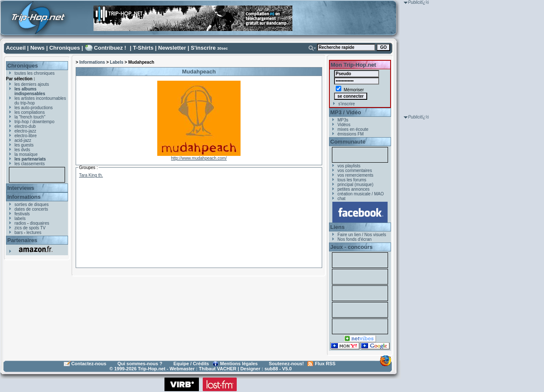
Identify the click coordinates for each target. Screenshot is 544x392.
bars (18, 233)
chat (341, 199)
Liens (337, 227)
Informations (24, 197)
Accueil (16, 48)
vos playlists (349, 166)
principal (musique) (355, 185)
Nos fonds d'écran (354, 239)
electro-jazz (25, 131)
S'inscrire (203, 48)
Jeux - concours (351, 247)
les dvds (22, 150)
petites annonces (354, 189)
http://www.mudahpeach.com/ (199, 158)
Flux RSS (325, 364)
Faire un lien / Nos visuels (362, 235)
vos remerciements (355, 175)
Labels (117, 62)
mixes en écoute (353, 129)
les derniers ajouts (32, 84)
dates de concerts (31, 209)
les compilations (30, 112)
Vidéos (344, 125)
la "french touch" (30, 117)
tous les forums (352, 180)
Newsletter (172, 48)
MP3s (343, 120)
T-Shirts (143, 48)
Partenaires (22, 240)
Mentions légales (239, 364)
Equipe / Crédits (191, 364)
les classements (30, 164)
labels (20, 219)
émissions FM (351, 134)
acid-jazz (23, 140)
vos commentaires (355, 171)
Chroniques (65, 48)
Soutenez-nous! (287, 364)
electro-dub (25, 126)
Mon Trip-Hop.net (353, 65)
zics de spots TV (30, 228)
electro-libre (25, 136)
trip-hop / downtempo (34, 122)
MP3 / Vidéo (346, 112)
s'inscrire (347, 104)
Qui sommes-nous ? (140, 364)
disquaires (40, 223)
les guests (24, 145)
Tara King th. (91, 175)
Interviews (21, 188)
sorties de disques (32, 204)
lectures (34, 233)
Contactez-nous (89, 364)
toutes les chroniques (35, 73)
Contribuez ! (110, 48)
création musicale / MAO (361, 194)
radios (20, 223)
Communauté (348, 142)
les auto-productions (34, 108)
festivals (22, 214)
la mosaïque (26, 154)
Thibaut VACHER (218, 369)
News (37, 48)
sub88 (271, 369)
